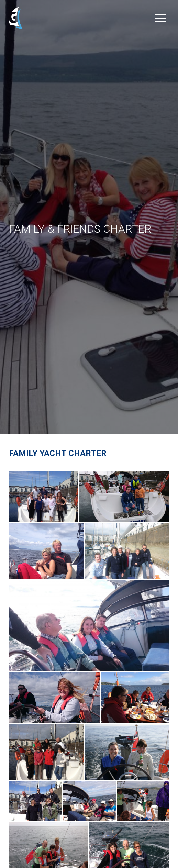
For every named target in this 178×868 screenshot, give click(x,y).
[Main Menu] (160, 18)
